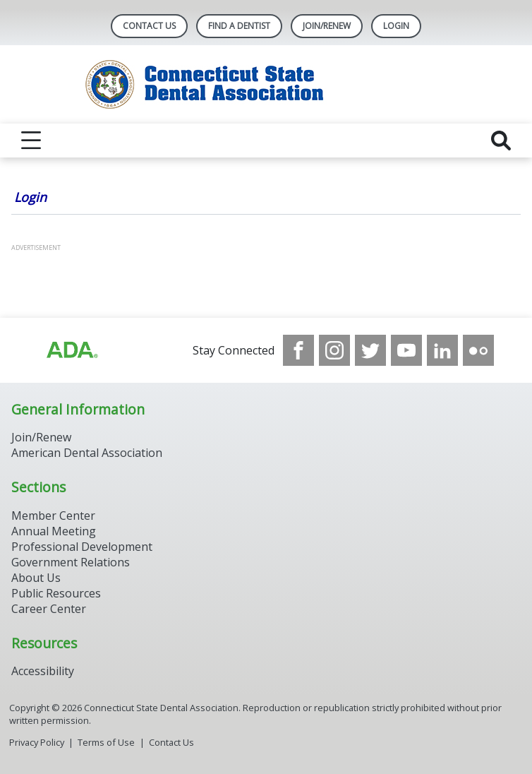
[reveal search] (501, 141)
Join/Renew (327, 26)
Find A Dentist (239, 26)
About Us (36, 578)
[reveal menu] (31, 141)
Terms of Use (106, 742)
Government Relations (71, 562)
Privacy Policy (37, 742)
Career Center (49, 609)
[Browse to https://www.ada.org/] (71, 350)
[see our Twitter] (370, 350)
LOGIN (396, 26)
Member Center (53, 516)
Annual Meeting (54, 531)
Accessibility (43, 671)
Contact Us (149, 26)
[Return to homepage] (266, 84)
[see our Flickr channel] (478, 350)
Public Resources (56, 593)
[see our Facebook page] (298, 350)
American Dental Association (87, 453)
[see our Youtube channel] (406, 350)
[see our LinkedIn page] (442, 350)
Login (30, 197)
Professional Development (82, 547)
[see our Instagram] (334, 350)
